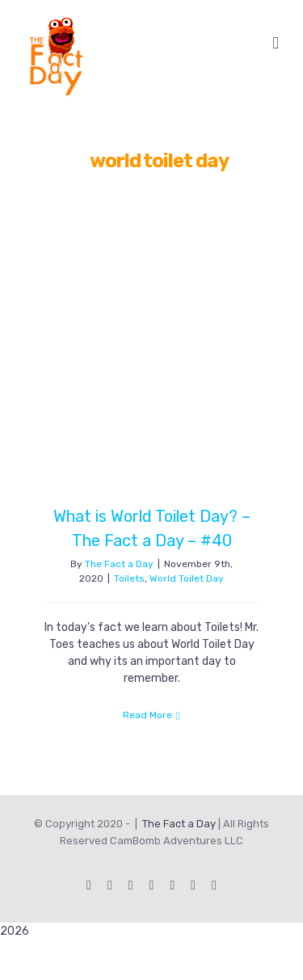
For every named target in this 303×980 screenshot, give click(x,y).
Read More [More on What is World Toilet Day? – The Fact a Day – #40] (147, 715)
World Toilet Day (187, 578)
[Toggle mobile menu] (276, 43)
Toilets (129, 578)
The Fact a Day (119, 564)
